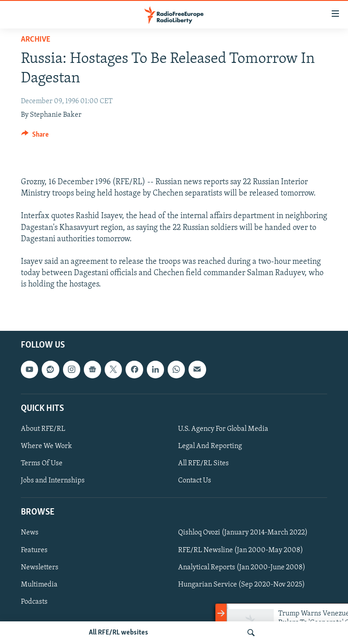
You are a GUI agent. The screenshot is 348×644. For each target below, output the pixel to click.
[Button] (35, 137)
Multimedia (39, 584)
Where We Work (46, 446)
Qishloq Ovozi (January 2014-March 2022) (243, 533)
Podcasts (34, 601)
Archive (36, 40)
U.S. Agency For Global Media (223, 429)
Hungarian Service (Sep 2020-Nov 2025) (242, 584)
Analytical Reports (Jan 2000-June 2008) (242, 567)
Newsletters (40, 567)
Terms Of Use (42, 463)
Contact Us (195, 481)
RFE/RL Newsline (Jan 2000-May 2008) (241, 550)
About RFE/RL (43, 429)
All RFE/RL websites (118, 633)
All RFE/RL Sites (203, 463)
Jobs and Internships (53, 481)
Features (34, 550)
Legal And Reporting (210, 446)
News (30, 533)
